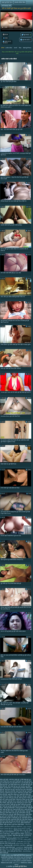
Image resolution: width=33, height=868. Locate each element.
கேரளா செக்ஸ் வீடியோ (7, 828)
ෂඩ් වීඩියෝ (9, 837)
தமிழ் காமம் (16, 837)
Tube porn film (26, 859)
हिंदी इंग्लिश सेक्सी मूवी (27, 819)
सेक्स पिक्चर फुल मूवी (10, 789)
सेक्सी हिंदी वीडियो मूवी (16, 819)
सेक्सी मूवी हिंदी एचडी (8, 809)
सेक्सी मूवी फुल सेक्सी (16, 804)
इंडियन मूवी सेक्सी (4, 780)
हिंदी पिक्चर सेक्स (18, 830)
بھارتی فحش (3, 841)
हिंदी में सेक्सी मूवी (4, 853)
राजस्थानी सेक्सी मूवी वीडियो (19, 788)
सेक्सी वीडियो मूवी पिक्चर (25, 816)
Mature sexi (5, 863)
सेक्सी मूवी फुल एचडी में (22, 803)
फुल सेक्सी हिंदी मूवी (25, 784)
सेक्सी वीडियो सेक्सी (11, 847)
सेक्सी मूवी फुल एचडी (12, 803)
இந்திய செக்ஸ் (20, 832)
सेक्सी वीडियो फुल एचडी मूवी (7, 814)
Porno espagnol (16, 859)
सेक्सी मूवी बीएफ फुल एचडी (19, 806)
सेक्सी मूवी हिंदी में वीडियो (8, 811)
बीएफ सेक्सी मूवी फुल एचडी (14, 786)
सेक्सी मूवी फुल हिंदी (7, 806)
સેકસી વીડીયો (17, 823)
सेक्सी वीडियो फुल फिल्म (19, 814)
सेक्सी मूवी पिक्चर (27, 48)
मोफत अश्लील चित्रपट (5, 834)
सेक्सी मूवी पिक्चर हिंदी (22, 801)
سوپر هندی (20, 841)
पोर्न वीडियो (3, 837)
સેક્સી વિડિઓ (27, 836)
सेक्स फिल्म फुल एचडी (21, 789)
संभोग (8, 851)
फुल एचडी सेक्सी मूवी (5, 783)
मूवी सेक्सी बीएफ (8, 788)
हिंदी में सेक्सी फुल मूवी (10, 843)
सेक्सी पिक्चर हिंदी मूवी (21, 791)
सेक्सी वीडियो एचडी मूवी (25, 813)
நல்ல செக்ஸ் (27, 841)
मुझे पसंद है (25, 35)
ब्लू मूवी (25, 849)
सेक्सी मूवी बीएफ (8, 824)
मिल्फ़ (20, 48)
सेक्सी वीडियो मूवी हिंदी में (6, 818)
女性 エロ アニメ (15, 863)
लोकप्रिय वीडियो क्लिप (20, 2)
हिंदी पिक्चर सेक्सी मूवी (5, 821)
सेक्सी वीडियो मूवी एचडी (13, 816)
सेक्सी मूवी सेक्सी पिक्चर (22, 808)
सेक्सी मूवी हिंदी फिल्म (7, 2)
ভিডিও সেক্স (8, 849)
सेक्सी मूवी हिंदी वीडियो (20, 811)
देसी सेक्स (2, 843)
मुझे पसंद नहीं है (25, 40)
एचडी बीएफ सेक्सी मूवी (14, 780)
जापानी (15, 48)
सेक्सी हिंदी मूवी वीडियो (5, 819)
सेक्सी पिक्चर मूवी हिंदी (10, 791)
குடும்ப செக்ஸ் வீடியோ (7, 830)
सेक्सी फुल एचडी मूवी (13, 798)
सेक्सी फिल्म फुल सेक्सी (23, 793)
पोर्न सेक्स (10, 836)
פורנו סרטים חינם (7, 861)
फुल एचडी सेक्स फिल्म (27, 781)
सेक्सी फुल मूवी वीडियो (10, 799)
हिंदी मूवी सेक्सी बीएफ (12, 839)
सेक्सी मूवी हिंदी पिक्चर (18, 809)
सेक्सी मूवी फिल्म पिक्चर (16, 851)
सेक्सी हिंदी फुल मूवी (17, 818)
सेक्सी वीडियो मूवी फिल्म (17, 849)
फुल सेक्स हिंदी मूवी (26, 783)
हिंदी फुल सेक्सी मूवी (16, 821)
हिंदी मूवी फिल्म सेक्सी (7, 823)
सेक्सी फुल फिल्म (23, 798)
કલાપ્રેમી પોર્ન (20, 847)
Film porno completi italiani (22, 861)
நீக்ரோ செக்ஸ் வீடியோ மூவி (22, 828)
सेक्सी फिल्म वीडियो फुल (13, 794)
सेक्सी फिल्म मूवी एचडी (18, 836)
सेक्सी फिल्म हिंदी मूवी (22, 796)
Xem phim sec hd (20, 857)
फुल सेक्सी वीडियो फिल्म (14, 784)
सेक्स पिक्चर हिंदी (8, 845)
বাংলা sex (20, 839)
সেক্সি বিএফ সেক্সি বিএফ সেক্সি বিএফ (13, 827)
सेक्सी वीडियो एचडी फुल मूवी (12, 813)
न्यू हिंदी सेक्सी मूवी (24, 780)
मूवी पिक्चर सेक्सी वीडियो (18, 824)
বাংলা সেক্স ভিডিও (12, 841)
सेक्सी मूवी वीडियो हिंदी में (10, 808)
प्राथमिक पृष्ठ (11, 866)
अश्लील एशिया (9, 48)
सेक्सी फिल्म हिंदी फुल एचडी (10, 796)
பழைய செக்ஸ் (27, 827)
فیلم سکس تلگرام (7, 855)
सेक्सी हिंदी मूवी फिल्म (27, 818)
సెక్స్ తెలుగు (27, 832)
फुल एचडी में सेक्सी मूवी (15, 781)
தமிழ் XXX (26, 830)
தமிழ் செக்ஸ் (19, 843)
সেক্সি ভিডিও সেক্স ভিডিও (20, 845)
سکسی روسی (27, 839)
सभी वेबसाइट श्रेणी (6, 6)
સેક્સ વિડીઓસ (27, 851)
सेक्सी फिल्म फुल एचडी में (11, 793)
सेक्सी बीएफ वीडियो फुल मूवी (23, 799)
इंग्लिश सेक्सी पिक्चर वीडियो (17, 834)
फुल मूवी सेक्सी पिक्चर (15, 783)
